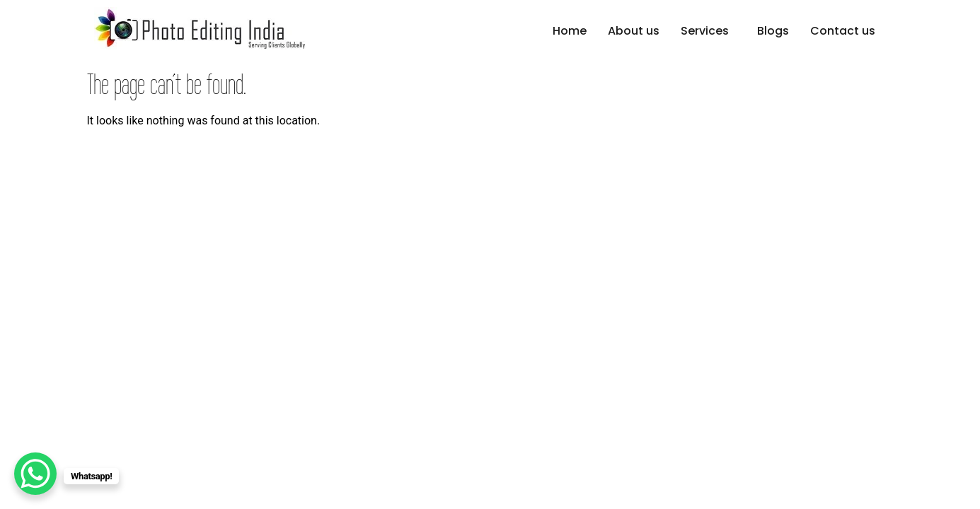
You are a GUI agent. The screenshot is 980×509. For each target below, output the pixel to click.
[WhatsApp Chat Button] (35, 474)
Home (570, 31)
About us (634, 31)
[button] (708, 31)
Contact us (843, 31)
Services (705, 31)
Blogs (773, 31)
